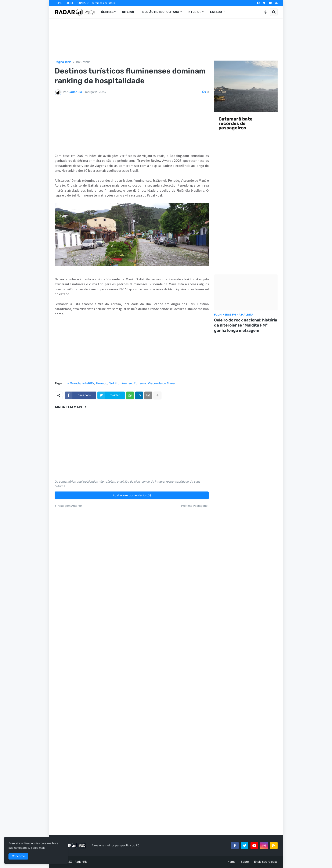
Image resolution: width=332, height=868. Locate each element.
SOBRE (70, 3)
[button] (265, 12)
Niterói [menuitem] (128, 12)
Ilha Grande (83, 62)
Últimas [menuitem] (107, 12)
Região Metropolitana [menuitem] (161, 12)
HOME (58, 3)
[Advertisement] (166, 39)
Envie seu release (266, 862)
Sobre (245, 862)
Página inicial (63, 62)
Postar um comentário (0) (132, 495)
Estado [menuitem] (216, 12)
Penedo (102, 383)
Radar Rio (81, 862)
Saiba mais (38, 848)
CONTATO (83, 3)
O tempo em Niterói (104, 3)
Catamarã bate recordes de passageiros (236, 123)
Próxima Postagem (194, 506)
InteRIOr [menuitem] (195, 12)
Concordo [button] (18, 856)
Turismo (140, 383)
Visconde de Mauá (161, 383)
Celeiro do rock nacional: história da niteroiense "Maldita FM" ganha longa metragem (246, 325)
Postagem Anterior (69, 506)
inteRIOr (88, 383)
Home (231, 862)
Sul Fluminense (121, 383)
